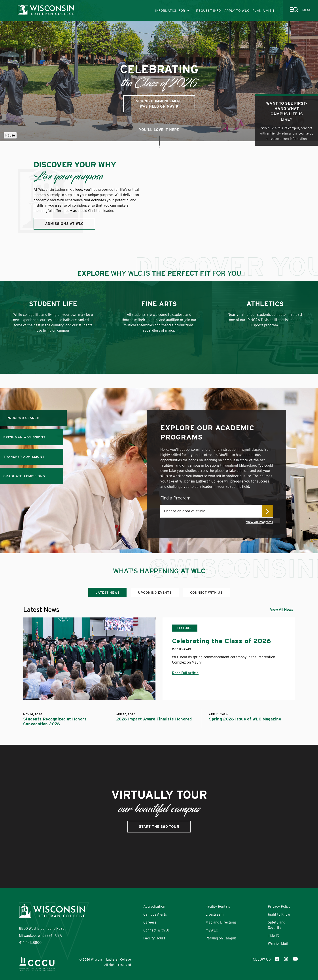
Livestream (215, 914)
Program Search (23, 418)
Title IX (273, 936)
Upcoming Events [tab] (155, 593)
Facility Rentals (218, 906)
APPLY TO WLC (237, 11)
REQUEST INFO (209, 11)
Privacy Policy (279, 906)
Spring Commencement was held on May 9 (159, 104)
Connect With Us (156, 930)
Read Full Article (185, 673)
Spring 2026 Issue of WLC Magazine (245, 719)
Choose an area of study (185, 511)
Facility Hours (154, 938)
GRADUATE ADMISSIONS (24, 476)
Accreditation (154, 906)
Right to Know (279, 914)
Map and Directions (221, 922)
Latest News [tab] (107, 593)
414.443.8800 (30, 943)
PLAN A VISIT (264, 11)
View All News (281, 609)
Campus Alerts (155, 914)
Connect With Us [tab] (206, 593)
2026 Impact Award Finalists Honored (154, 719)
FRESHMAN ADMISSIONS (24, 437)
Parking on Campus (221, 938)
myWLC (212, 930)
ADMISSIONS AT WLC (64, 224)
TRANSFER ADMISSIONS (24, 457)
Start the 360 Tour (159, 827)
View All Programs (259, 522)
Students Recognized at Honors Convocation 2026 (55, 721)
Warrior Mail (278, 944)
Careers (150, 922)
